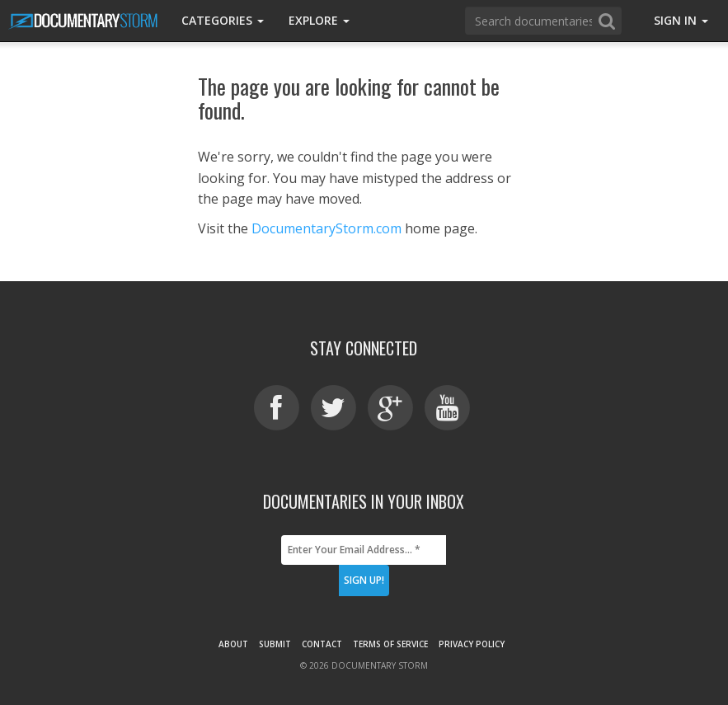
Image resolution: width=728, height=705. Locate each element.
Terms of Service (390, 644)
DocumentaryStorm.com (326, 228)
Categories (223, 20)
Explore (319, 20)
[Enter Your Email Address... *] (364, 550)
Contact (322, 644)
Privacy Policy (472, 644)
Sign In (681, 20)
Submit (275, 644)
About (233, 644)
